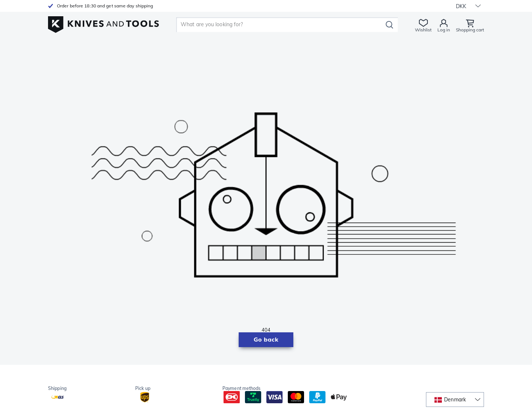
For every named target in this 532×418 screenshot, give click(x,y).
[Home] (103, 23)
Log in (444, 30)
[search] (281, 25)
